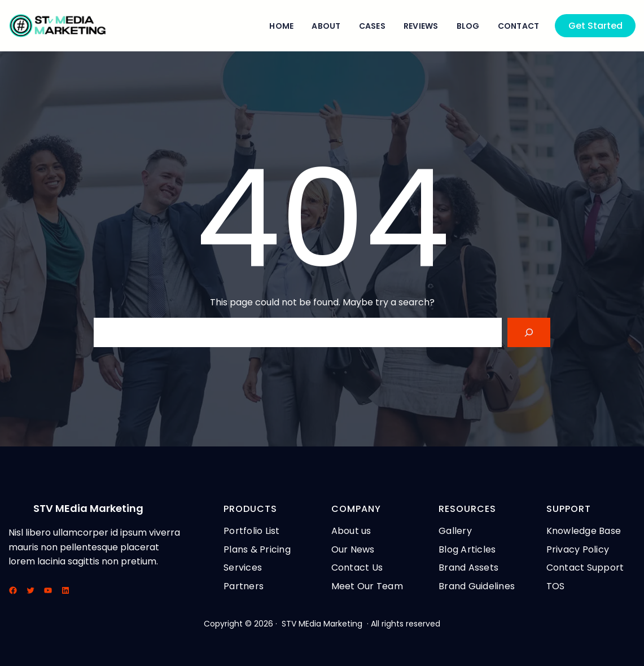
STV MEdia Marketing (88, 508)
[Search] (529, 332)
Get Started (595, 26)
